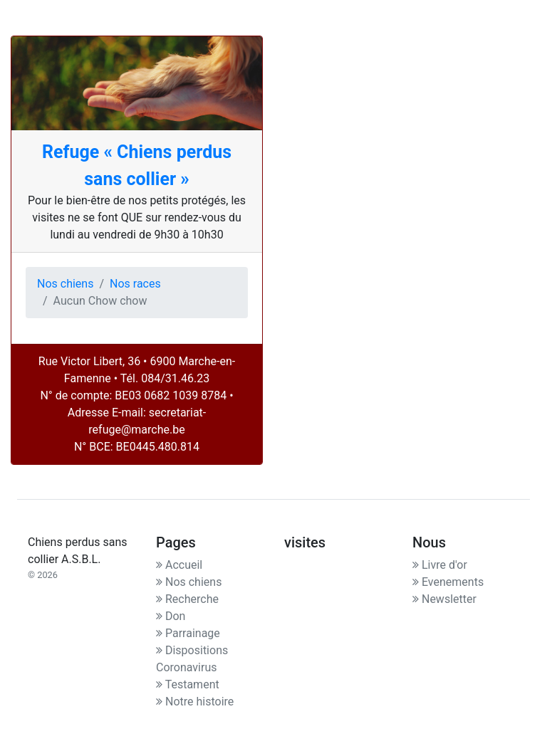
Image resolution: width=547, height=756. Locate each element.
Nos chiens (65, 284)
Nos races (135, 284)
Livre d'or (440, 565)
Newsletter (444, 599)
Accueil (179, 565)
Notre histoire (195, 702)
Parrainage (188, 633)
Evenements (448, 582)
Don (171, 616)
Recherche (187, 599)
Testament (188, 684)
